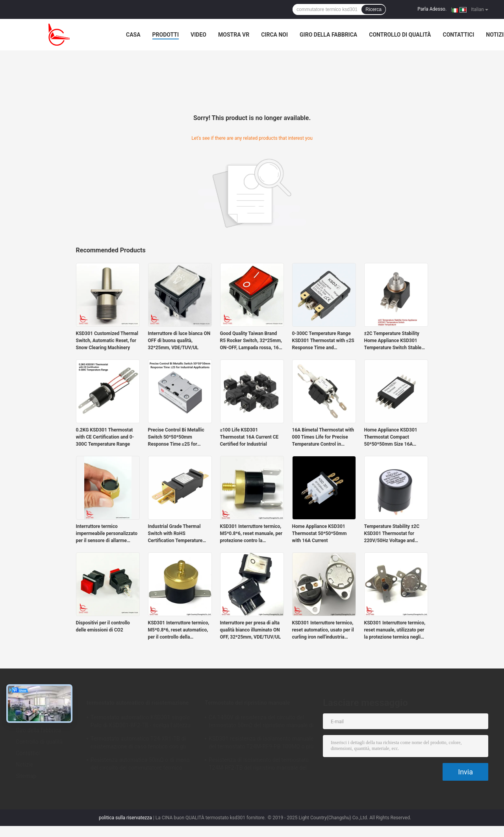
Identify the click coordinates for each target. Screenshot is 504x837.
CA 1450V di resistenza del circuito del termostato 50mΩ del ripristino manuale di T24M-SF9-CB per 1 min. (261, 722)
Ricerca (373, 9)
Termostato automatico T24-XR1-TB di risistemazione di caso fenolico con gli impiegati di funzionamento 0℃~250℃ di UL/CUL (142, 744)
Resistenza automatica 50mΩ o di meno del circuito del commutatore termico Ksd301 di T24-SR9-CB (140, 765)
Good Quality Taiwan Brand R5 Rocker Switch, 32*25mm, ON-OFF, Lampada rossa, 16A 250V (251, 341)
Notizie (24, 765)
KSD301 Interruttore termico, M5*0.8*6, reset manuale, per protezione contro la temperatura (251, 534)
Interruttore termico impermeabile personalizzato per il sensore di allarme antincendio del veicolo (107, 534)
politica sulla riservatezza (125, 818)
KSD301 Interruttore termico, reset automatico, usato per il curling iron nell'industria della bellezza (323, 630)
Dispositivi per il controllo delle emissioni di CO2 (103, 626)
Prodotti (166, 35)
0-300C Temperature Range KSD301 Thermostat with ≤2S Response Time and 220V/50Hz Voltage (323, 341)
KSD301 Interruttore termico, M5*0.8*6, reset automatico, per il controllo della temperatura (179, 630)
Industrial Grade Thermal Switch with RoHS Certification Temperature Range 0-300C (175, 534)
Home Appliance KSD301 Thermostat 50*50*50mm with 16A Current (320, 533)
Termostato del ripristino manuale (247, 703)
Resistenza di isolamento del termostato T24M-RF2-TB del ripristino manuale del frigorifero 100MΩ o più (259, 765)
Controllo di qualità (400, 35)
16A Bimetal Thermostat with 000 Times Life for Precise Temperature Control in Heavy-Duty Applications (323, 437)
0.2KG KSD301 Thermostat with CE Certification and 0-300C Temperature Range (105, 437)
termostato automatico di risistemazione (138, 703)
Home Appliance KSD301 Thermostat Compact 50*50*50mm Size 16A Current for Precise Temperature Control (391, 437)
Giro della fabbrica (328, 35)
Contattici (459, 35)
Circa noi (274, 35)
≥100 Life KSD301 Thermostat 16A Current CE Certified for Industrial (249, 437)
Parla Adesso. (432, 9)
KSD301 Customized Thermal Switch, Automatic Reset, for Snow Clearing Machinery (107, 341)
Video (198, 35)
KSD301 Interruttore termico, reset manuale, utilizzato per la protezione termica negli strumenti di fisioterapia (395, 630)
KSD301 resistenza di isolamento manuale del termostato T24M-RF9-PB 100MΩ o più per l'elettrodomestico (261, 744)
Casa (133, 35)
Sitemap (26, 776)
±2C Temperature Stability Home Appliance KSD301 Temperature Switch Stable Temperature (393, 341)
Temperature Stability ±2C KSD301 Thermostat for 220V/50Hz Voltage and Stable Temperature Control (394, 534)
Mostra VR (234, 35)
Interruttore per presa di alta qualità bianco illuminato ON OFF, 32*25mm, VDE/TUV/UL (250, 630)
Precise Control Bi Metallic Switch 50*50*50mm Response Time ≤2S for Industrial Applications (176, 437)
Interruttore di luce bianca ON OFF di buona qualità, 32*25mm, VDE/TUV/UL (179, 341)
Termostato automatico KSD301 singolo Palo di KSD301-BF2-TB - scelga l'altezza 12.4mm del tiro (141, 722)
